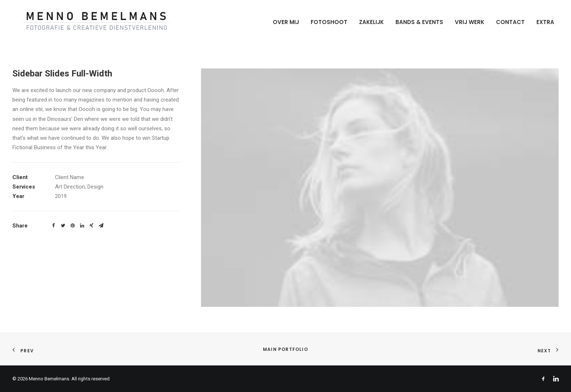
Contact (510, 22)
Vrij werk (470, 22)
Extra (545, 22)
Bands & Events (419, 22)
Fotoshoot (329, 22)
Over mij (286, 22)
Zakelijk (371, 22)
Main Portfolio (285, 349)
